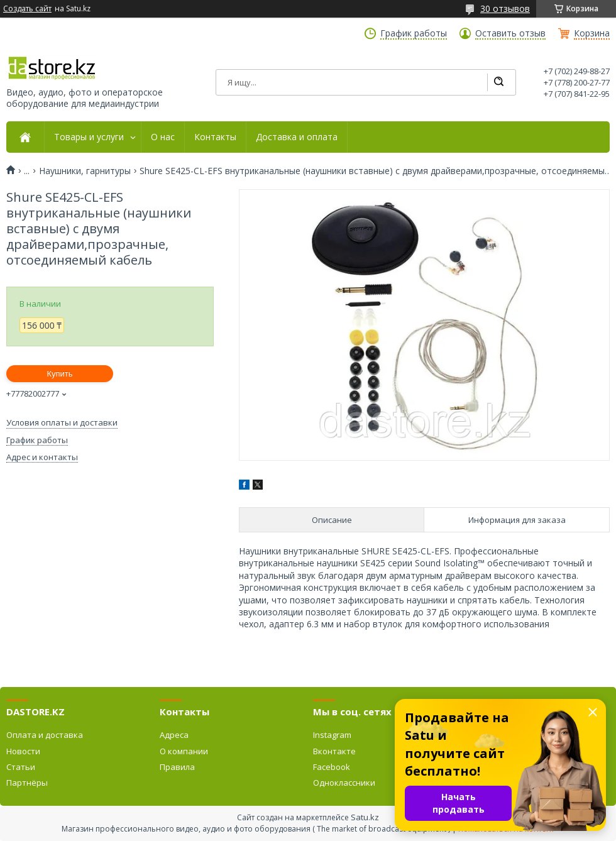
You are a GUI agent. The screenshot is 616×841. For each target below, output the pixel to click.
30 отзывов (505, 8)
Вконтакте (334, 751)
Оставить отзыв (510, 33)
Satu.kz (365, 817)
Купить (59, 374)
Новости (23, 751)
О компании (184, 751)
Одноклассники (344, 783)
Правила (177, 767)
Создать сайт (27, 9)
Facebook (332, 767)
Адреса (174, 735)
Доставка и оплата (297, 137)
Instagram (332, 735)
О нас (163, 137)
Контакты (215, 137)
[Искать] (498, 82)
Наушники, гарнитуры (85, 171)
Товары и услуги (89, 137)
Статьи (21, 767)
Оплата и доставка (45, 735)
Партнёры (27, 783)
